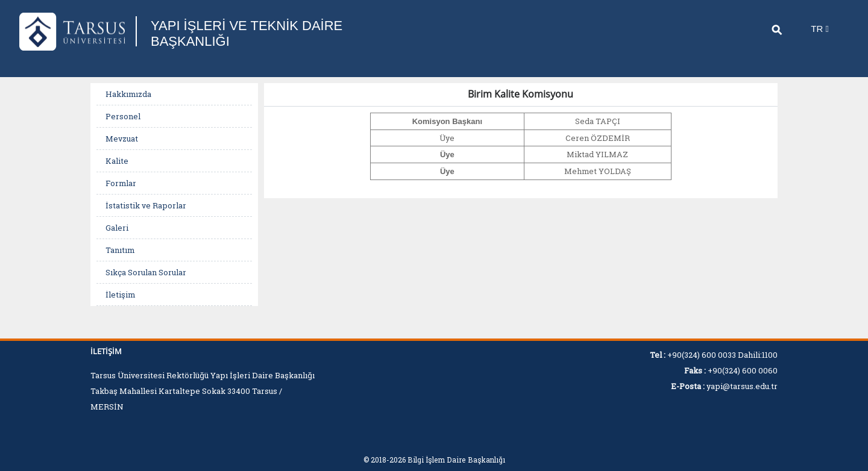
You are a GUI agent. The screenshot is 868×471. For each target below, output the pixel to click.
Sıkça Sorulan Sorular (146, 272)
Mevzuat (122, 139)
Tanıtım (120, 250)
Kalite (117, 161)
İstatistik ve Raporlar (146, 205)
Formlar (121, 183)
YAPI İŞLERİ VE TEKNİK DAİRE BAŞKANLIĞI (247, 33)
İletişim (120, 295)
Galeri (117, 228)
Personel (123, 116)
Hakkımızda (128, 94)
